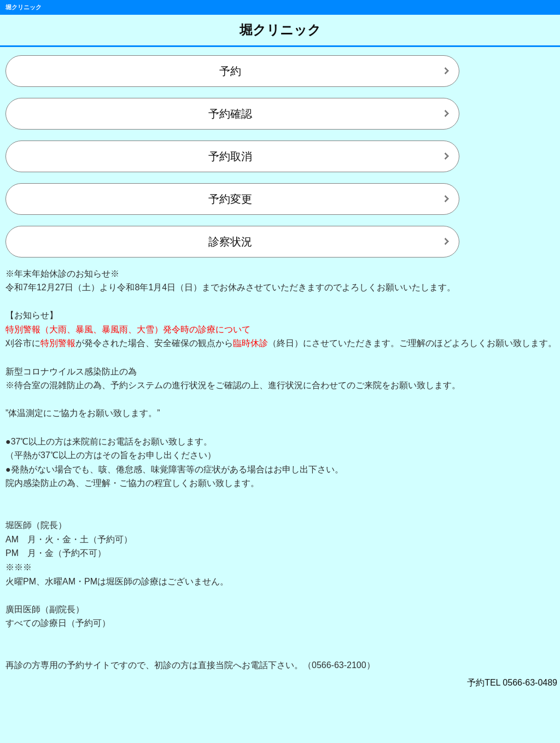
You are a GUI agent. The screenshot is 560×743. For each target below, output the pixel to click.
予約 (230, 71)
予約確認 (230, 114)
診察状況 (230, 242)
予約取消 (230, 156)
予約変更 (230, 199)
